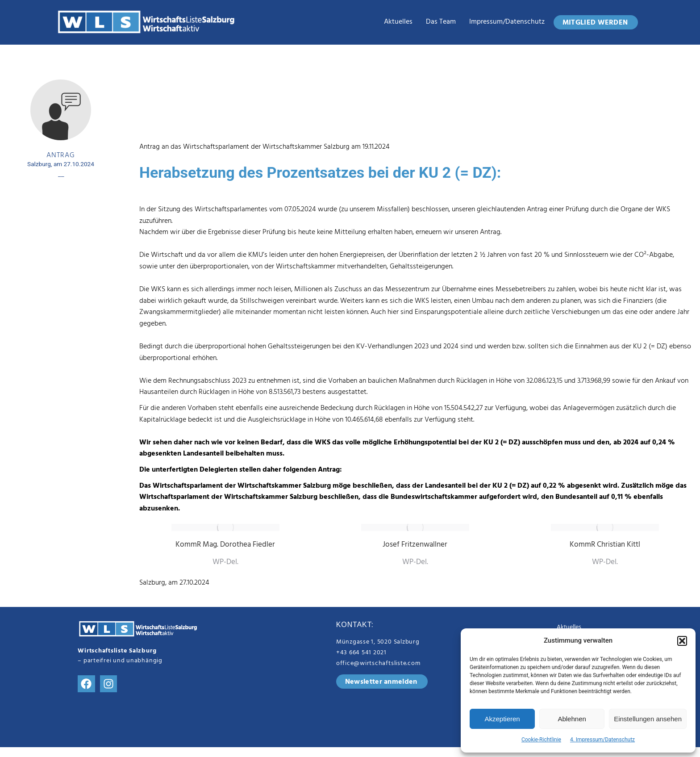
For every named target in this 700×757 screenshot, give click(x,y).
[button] (682, 641)
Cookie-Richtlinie (541, 740)
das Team (441, 22)
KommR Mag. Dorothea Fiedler (225, 545)
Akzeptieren (502, 719)
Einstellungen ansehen (648, 719)
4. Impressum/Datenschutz (602, 740)
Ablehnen (572, 719)
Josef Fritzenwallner (415, 545)
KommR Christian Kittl (605, 545)
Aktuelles (398, 22)
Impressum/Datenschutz (507, 22)
